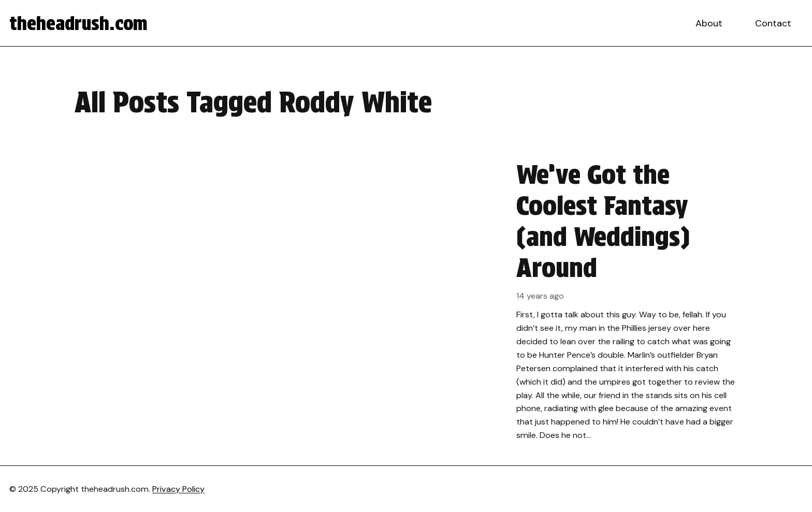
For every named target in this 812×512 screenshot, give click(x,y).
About (709, 23)
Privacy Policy (178, 489)
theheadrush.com (78, 23)
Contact (773, 23)
